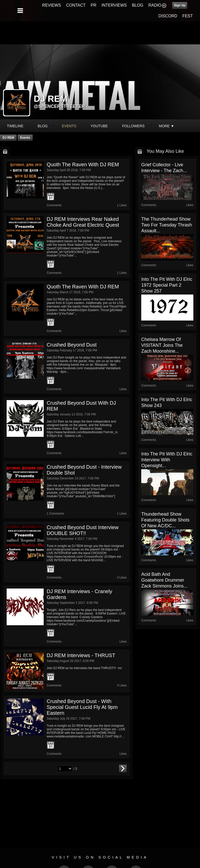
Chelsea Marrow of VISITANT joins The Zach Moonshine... (162, 345)
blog (43, 126)
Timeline (15, 126)
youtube (99, 126)
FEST (188, 16)
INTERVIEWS (114, 5)
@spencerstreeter (59, 106)
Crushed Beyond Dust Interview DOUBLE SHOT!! (83, 530)
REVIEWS (52, 5)
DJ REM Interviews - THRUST (81, 655)
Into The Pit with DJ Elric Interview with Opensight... (167, 460)
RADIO (155, 5)
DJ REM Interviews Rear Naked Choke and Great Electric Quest (83, 222)
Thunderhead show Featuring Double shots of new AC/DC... (165, 520)
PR (93, 5)
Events (25, 138)
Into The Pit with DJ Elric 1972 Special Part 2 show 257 (167, 285)
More (167, 126)
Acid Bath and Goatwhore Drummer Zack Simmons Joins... (164, 580)
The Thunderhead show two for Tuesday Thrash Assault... (167, 225)
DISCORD (168, 16)
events (69, 126)
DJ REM (8, 138)
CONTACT (76, 5)
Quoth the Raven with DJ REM (83, 164)
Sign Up (180, 5)
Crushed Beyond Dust (72, 345)
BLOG (138, 5)
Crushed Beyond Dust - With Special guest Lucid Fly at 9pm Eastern (82, 707)
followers (133, 126)
